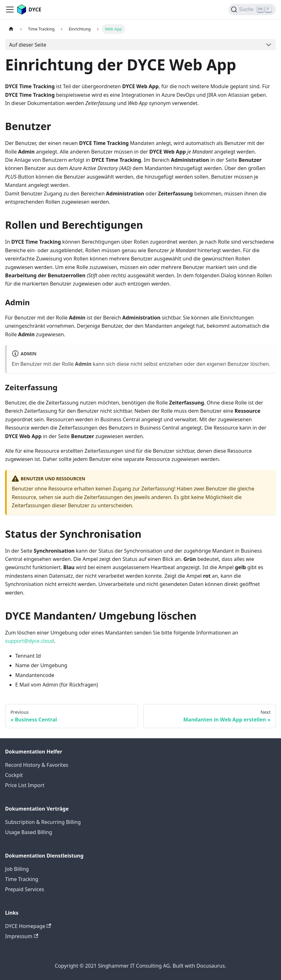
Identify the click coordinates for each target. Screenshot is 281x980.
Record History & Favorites (37, 765)
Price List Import (25, 785)
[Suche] (252, 10)
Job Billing (17, 869)
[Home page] (11, 29)
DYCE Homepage (28, 926)
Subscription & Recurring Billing (43, 822)
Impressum (22, 936)
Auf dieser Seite (28, 45)
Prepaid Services (25, 889)
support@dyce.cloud (30, 641)
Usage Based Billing (29, 832)
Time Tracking (22, 879)
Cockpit (14, 775)
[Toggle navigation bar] (10, 10)
